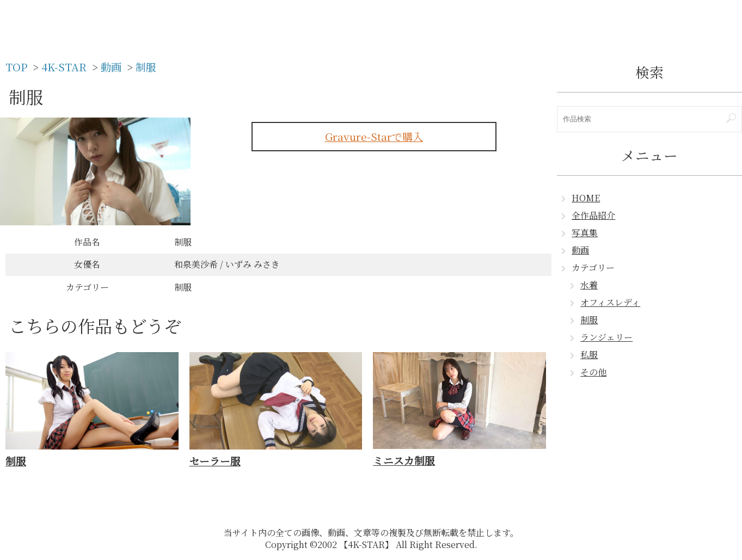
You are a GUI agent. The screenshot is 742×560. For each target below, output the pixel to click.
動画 (580, 250)
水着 (589, 285)
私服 (589, 355)
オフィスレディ (610, 302)
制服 (589, 320)
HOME (586, 198)
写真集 (585, 233)
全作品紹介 (593, 215)
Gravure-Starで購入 (374, 136)
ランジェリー (606, 337)
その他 (593, 372)
